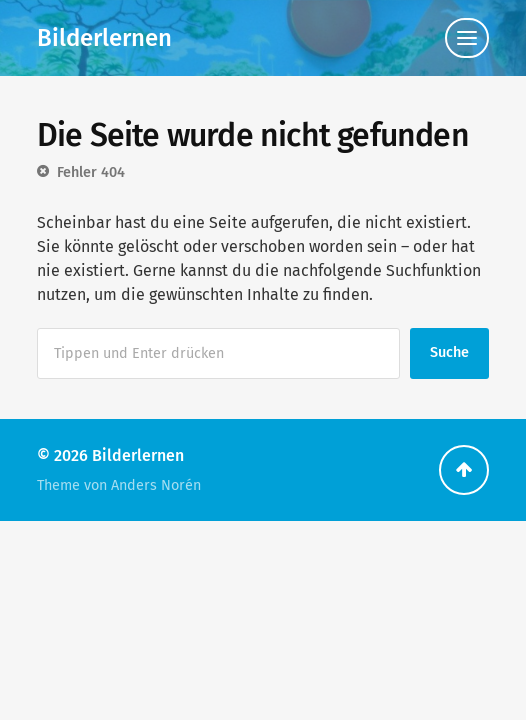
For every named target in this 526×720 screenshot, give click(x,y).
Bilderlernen (104, 38)
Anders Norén (156, 485)
